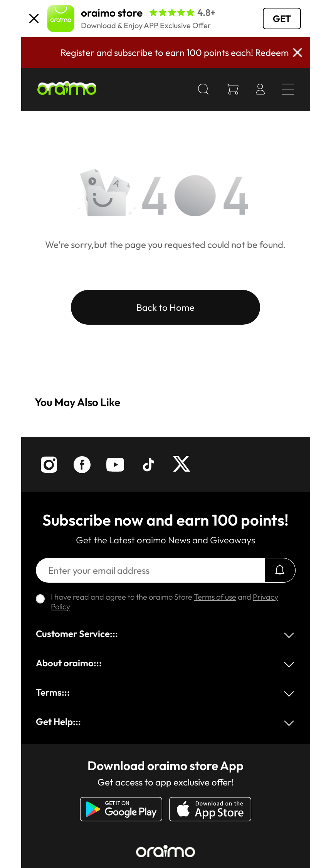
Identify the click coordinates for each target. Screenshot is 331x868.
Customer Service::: (77, 634)
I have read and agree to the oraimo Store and (165, 602)
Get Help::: (58, 721)
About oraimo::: (69, 663)
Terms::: (53, 692)
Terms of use (215, 597)
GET (282, 19)
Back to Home (165, 307)
